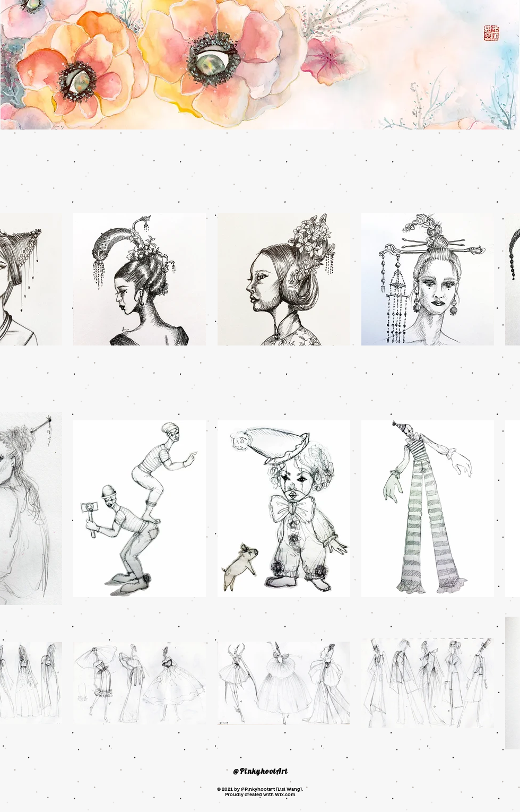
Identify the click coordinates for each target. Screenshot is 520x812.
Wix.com (285, 794)
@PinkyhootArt (261, 771)
